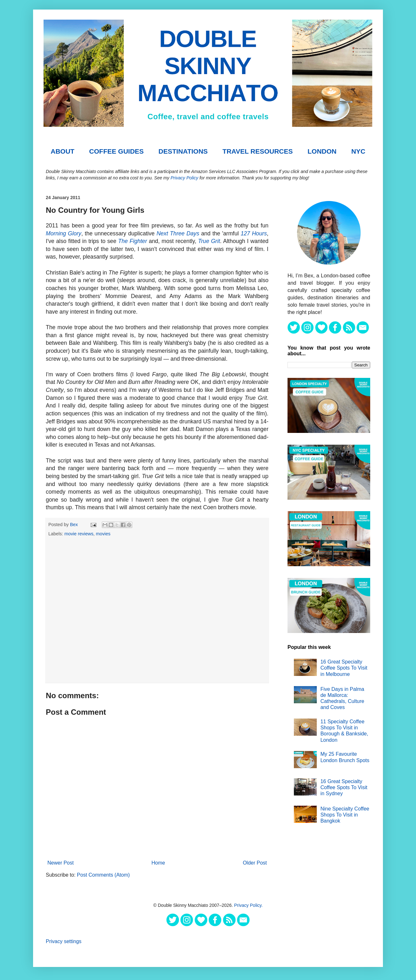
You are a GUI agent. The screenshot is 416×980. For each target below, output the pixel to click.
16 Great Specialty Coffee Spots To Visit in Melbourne (344, 668)
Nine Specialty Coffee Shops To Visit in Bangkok (345, 815)
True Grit (209, 241)
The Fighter (132, 241)
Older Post (255, 863)
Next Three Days (178, 233)
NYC (358, 151)
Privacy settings (64, 941)
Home (158, 863)
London (322, 151)
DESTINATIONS (183, 151)
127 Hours (254, 233)
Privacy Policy (184, 178)
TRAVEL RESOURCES (258, 151)
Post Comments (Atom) (103, 875)
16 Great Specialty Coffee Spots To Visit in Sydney (344, 787)
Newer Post (61, 863)
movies (103, 534)
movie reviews (79, 534)
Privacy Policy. (248, 905)
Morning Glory (64, 233)
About (62, 151)
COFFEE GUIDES (116, 151)
